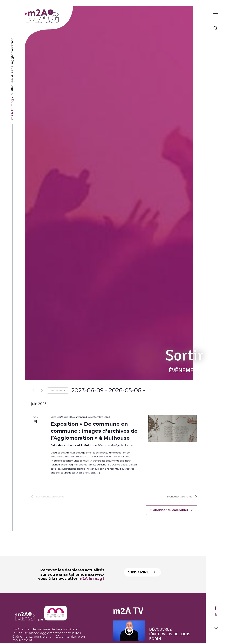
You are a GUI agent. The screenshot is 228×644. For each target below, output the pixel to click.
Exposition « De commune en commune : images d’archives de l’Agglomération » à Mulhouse (94, 431)
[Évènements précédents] (34, 391)
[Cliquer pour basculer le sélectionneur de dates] (108, 391)
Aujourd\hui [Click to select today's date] (58, 390)
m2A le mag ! (91, 579)
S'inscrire (142, 572)
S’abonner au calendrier (169, 510)
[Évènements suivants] (42, 391)
